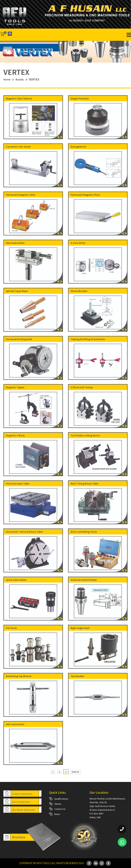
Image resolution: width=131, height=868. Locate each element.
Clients (58, 804)
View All (75, 772)
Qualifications (61, 799)
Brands (20, 79)
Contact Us (60, 809)
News (57, 814)
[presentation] (8, 50)
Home (7, 79)
